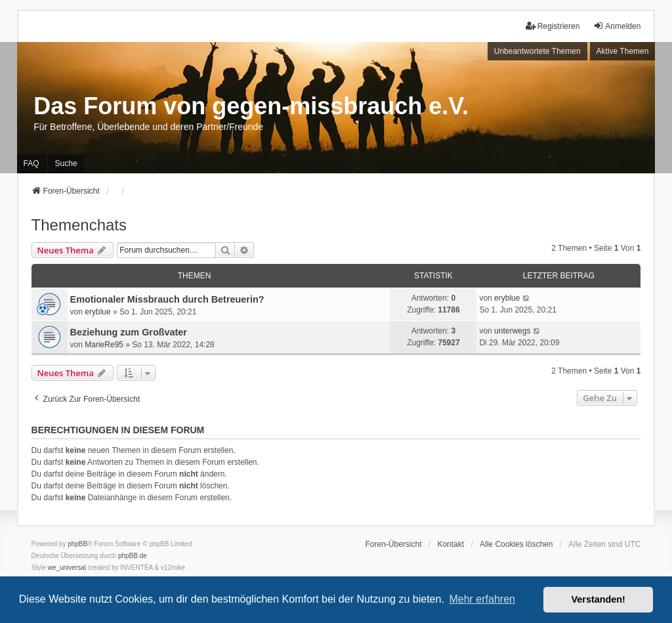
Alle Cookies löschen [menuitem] (516, 544)
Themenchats (79, 225)
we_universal (67, 568)
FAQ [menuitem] (31, 163)
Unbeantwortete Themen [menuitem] (537, 51)
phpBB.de (133, 556)
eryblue (97, 312)
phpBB (77, 544)
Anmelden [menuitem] (617, 26)
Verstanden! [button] (598, 599)
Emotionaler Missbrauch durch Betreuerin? (167, 299)
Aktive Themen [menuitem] (623, 51)
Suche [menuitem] (66, 163)
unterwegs (512, 331)
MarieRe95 (104, 345)
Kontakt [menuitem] (451, 544)
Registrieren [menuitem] (553, 26)
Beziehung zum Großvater (129, 332)
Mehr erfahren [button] (482, 599)
